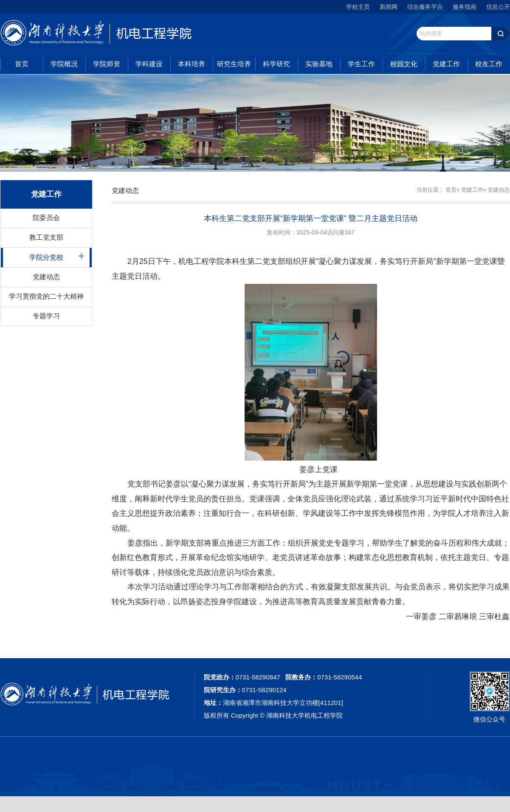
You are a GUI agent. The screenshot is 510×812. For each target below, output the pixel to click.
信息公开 (498, 7)
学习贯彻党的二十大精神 (46, 296)
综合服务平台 (425, 7)
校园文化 (404, 64)
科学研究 (276, 64)
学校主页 (358, 7)
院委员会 (46, 218)
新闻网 (389, 7)
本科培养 (192, 64)
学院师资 (107, 64)
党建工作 (446, 64)
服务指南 (465, 7)
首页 (22, 64)
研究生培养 (234, 64)
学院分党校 (46, 257)
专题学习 (46, 316)
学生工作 (361, 64)
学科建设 (149, 64)
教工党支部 (46, 237)
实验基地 (319, 64)
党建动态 (46, 277)
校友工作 (489, 64)
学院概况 (64, 64)
